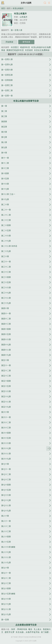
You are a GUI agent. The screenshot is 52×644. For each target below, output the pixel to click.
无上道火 (38, 629)
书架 (3, 3)
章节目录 (26, 42)
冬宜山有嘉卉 (18, 8)
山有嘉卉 (24, 17)
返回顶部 (48, 449)
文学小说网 (26, 3)
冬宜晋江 (15, 47)
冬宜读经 (29, 50)
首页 (3, 8)
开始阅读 (9, 42)
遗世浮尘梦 (10, 632)
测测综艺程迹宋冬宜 (15, 50)
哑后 (30, 629)
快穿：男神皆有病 (19, 629)
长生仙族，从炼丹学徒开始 (28, 632)
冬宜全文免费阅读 (42, 50)
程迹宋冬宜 (25, 47)
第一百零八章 (17, 30)
